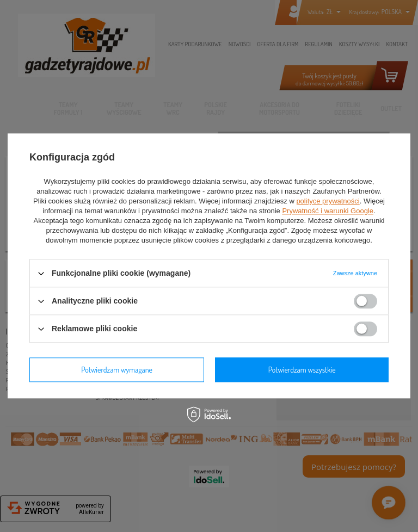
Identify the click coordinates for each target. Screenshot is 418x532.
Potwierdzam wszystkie (302, 370)
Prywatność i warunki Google (328, 211)
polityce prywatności (328, 201)
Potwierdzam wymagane (117, 370)
